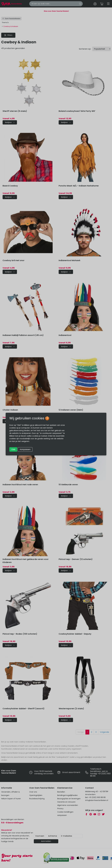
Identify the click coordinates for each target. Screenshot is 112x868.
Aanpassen (25, 449)
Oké (13, 449)
